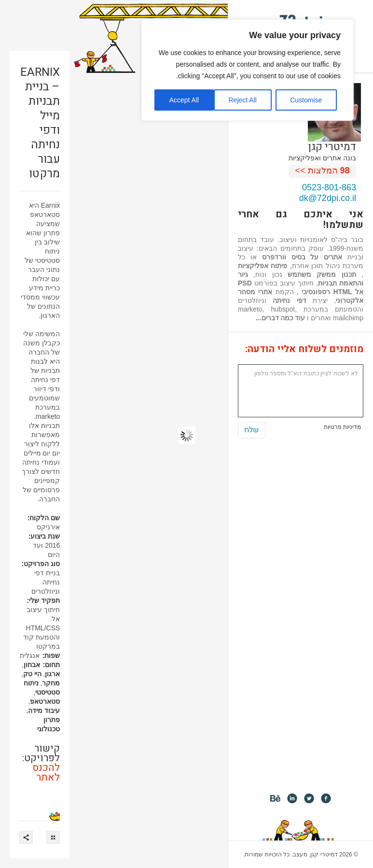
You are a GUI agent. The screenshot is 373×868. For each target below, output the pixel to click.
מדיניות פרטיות (342, 427)
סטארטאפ (45, 701)
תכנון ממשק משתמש (322, 274)
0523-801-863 (329, 187)
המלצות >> (323, 171)
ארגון (52, 674)
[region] (248, 70)
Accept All (184, 100)
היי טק (32, 674)
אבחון (32, 665)
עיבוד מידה (44, 711)
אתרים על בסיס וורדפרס (302, 257)
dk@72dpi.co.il (328, 198)
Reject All (242, 100)
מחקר (51, 683)
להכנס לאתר (46, 773)
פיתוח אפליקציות (262, 266)
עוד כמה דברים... (280, 318)
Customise (306, 100)
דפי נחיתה (289, 300)
